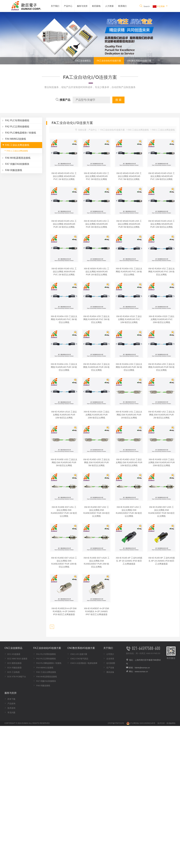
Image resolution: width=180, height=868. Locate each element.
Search (145, 6)
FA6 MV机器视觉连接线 (45, 677)
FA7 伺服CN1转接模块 (45, 681)
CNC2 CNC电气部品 (78, 659)
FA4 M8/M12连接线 (43, 668)
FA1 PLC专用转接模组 (45, 654)
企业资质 (109, 659)
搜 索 (118, 100)
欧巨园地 (96, 6)
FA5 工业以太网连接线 (138, 130)
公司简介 (109, 654)
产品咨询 (10, 704)
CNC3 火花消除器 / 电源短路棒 (82, 663)
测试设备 (109, 672)
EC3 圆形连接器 (13, 663)
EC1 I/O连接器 (12, 654)
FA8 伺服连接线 (42, 686)
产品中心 (68, 6)
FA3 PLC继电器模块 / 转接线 (47, 663)
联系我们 (122, 6)
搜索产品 (63, 100)
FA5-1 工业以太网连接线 (16, 151)
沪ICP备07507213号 (116, 723)
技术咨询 (10, 708)
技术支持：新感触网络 (166, 723)
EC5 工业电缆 (12, 672)
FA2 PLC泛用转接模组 (45, 659)
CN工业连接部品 (83, 61)
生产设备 (109, 668)
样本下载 (10, 699)
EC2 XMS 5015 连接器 (16, 659)
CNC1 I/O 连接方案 (77, 654)
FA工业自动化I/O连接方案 (109, 61)
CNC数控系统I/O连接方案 (139, 61)
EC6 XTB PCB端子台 (15, 677)
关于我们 (55, 6)
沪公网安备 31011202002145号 (141, 723)
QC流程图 (109, 663)
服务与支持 (82, 6)
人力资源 (109, 6)
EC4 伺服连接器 (13, 668)
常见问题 (10, 713)
